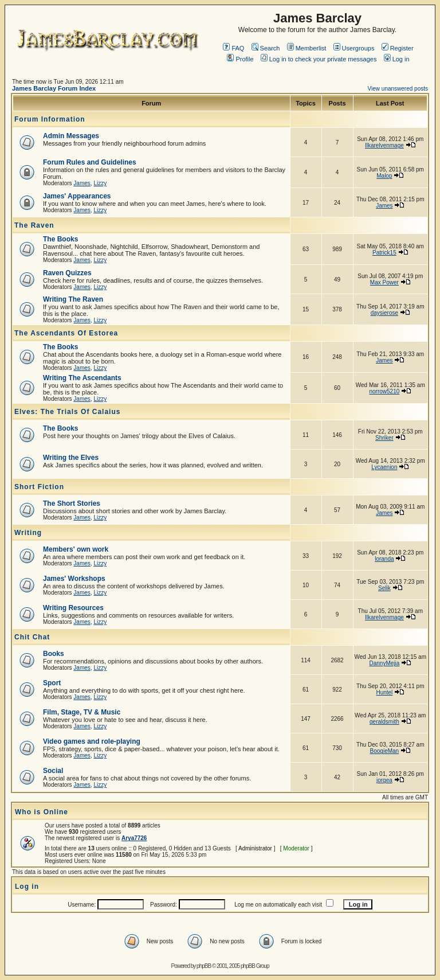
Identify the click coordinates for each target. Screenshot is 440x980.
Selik (384, 588)
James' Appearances (77, 196)
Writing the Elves (71, 458)
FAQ (233, 48)
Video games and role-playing (92, 741)
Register (398, 48)
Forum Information (50, 119)
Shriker (384, 438)
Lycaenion (384, 467)
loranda (384, 559)
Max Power (384, 282)
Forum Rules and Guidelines (90, 162)
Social (53, 771)
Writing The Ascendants (82, 378)
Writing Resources (73, 608)
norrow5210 (384, 391)
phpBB (204, 966)
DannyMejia (384, 663)
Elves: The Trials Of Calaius (67, 412)
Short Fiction (39, 487)
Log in (397, 59)
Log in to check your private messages (319, 59)
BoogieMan (385, 751)
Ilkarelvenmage (384, 145)
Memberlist (307, 48)
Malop (384, 176)
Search (266, 48)
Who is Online (42, 812)
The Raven (34, 225)
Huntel (384, 692)
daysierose (384, 313)
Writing (28, 533)
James (82, 183)
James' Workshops (74, 579)
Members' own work (76, 549)
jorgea (384, 780)
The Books (60, 239)
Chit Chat (32, 637)
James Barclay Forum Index (54, 88)
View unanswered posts (398, 89)
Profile (240, 59)
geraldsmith (384, 722)
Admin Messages (71, 136)
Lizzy (100, 183)
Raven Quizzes (67, 273)
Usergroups (354, 48)
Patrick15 (384, 253)
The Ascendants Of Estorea (66, 333)
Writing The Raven (73, 299)
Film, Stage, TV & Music (82, 712)
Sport (52, 683)
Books (54, 654)
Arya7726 (134, 838)
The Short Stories (72, 503)
